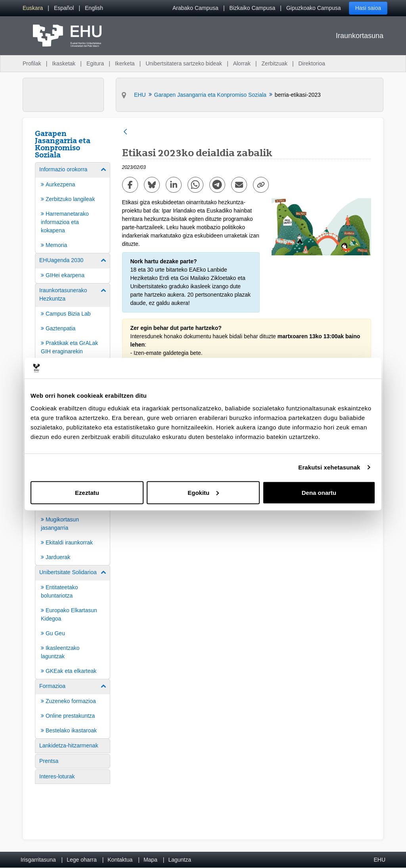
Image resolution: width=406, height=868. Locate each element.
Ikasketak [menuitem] (64, 63)
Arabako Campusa (195, 8)
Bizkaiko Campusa (252, 8)
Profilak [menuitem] (32, 63)
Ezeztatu (87, 492)
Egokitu (203, 492)
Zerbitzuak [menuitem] (275, 63)
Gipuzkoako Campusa (314, 8)
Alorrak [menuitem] (242, 63)
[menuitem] (33, 8)
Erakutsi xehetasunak (329, 467)
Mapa (150, 860)
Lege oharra (82, 860)
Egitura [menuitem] (95, 63)
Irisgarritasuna (38, 860)
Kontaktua (120, 860)
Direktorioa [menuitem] (312, 63)
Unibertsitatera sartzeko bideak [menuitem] (184, 63)
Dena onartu (319, 492)
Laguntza (180, 860)
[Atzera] (125, 132)
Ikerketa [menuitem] (125, 63)
